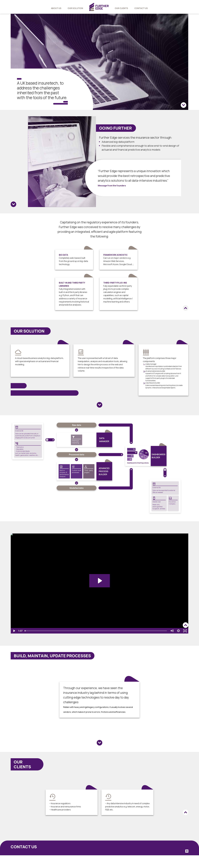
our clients (121, 8)
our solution (75, 8)
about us (56, 8)
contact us (141, 8)
